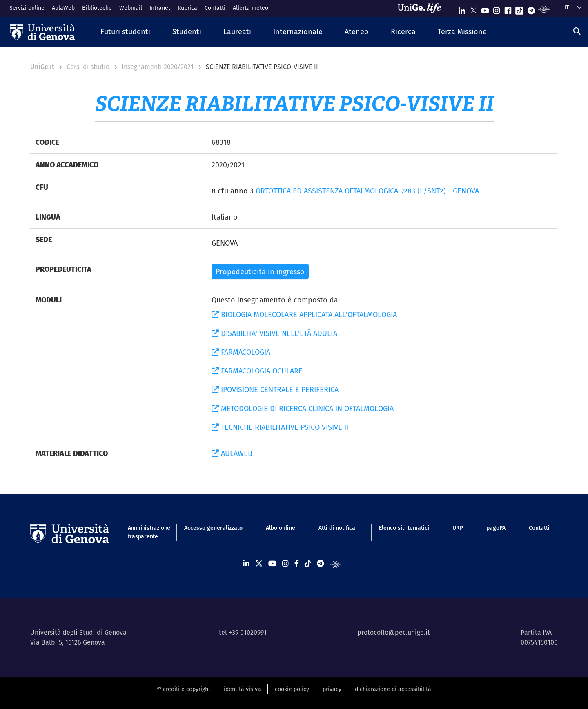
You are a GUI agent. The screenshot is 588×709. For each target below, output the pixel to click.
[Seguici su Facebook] (508, 9)
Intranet (160, 8)
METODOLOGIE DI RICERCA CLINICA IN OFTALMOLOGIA (303, 408)
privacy (332, 689)
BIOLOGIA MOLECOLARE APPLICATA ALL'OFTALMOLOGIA (304, 314)
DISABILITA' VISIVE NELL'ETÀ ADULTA (274, 333)
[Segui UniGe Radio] (544, 9)
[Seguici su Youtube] (485, 9)
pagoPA (496, 528)
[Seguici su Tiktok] (519, 9)
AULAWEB (232, 453)
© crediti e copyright (184, 689)
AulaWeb (63, 8)
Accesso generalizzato (213, 528)
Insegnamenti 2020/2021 (158, 67)
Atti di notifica (337, 528)
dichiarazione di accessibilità (393, 689)
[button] (125, 32)
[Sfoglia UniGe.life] (422, 8)
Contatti (215, 8)
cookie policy (292, 689)
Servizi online (27, 8)
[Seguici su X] (473, 9)
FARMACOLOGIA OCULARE (257, 371)
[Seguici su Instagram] (497, 9)
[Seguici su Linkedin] (462, 9)
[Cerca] (577, 31)
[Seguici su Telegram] (531, 9)
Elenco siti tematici (404, 528)
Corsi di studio (88, 67)
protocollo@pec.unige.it (394, 632)
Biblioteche (97, 8)
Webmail (131, 8)
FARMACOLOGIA (241, 352)
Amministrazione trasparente (144, 532)
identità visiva (242, 689)
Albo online (281, 528)
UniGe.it (42, 67)
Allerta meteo (251, 8)
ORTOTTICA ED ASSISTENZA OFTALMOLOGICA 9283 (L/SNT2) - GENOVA (367, 191)
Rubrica (187, 8)
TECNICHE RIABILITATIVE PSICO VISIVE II (280, 427)
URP (458, 528)
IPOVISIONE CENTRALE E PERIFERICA (275, 390)
